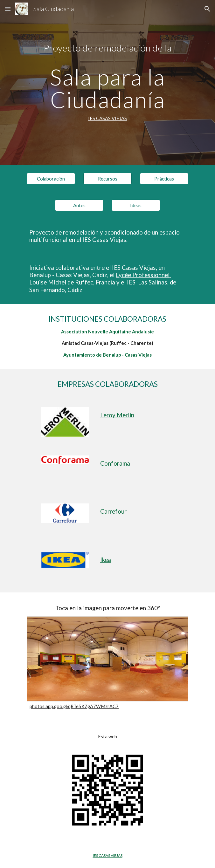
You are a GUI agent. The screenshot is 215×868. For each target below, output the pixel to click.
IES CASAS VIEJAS (107, 118)
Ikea (106, 560)
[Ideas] (136, 205)
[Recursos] (107, 179)
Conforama (115, 463)
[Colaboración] (51, 179)
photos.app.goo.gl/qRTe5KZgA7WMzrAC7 (74, 706)
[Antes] (79, 205)
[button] (8, 9)
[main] (107, 83)
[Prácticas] (164, 179)
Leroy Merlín (117, 415)
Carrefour (113, 511)
